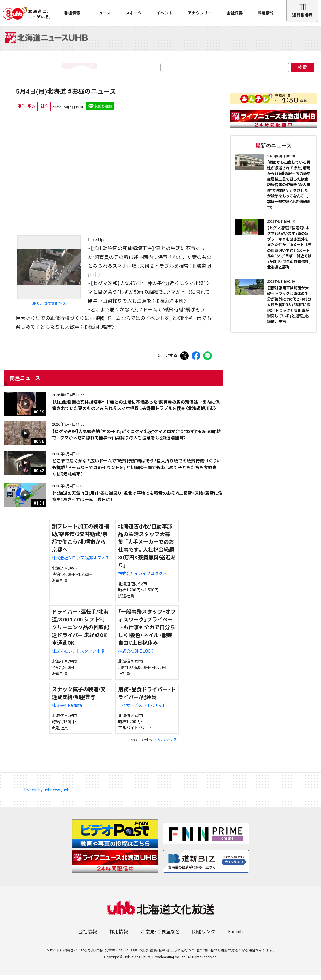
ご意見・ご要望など (160, 937)
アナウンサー (200, 13)
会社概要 (235, 13)
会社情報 (88, 937)
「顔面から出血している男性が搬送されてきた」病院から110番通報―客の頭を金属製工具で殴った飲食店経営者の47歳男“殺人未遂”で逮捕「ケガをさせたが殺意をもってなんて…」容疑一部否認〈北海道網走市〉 (289, 190)
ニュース (103, 13)
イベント (165, 13)
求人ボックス (165, 744)
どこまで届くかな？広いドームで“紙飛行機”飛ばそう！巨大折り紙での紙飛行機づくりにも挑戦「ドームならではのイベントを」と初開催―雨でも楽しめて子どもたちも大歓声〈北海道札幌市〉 (137, 472)
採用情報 (266, 13)
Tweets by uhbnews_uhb (47, 795)
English (235, 937)
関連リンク (204, 937)
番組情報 (72, 13)
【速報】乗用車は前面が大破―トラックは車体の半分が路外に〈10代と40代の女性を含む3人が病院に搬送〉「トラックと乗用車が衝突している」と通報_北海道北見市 (289, 310)
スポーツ (134, 13)
